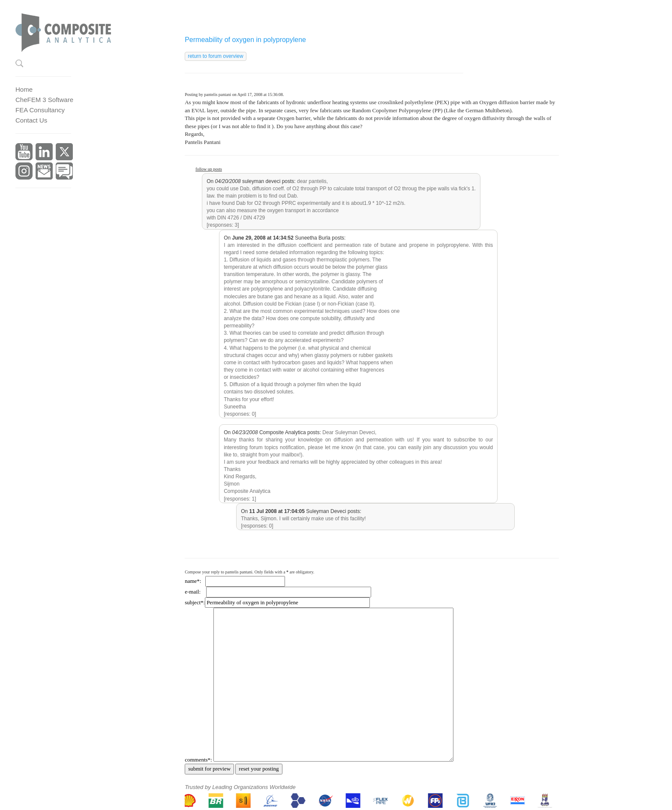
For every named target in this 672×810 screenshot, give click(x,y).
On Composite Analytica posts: (272, 432)
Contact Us (31, 120)
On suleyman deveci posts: (251, 181)
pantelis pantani (217, 94)
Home (24, 89)
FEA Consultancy (40, 110)
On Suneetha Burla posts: (285, 238)
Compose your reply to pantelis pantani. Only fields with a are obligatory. (249, 572)
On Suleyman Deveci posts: (301, 511)
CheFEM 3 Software (44, 100)
